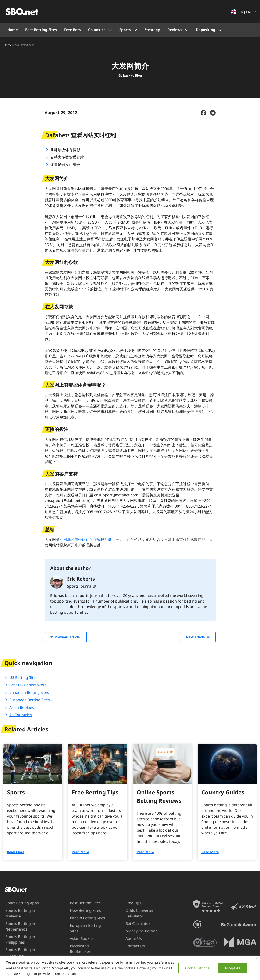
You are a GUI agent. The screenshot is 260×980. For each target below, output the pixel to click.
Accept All (232, 968)
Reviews (175, 30)
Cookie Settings (197, 968)
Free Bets (72, 30)
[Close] (257, 958)
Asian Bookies (22, 707)
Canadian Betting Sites (29, 692)
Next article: (196, 637)
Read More (16, 852)
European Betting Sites (30, 700)
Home (13, 30)
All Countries (21, 715)
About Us (129, 938)
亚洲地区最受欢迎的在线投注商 (86, 539)
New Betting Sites (81, 910)
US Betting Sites (23, 677)
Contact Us (131, 946)
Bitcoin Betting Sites (84, 918)
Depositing (206, 30)
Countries (97, 30)
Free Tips (129, 903)
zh (16, 45)
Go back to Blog (130, 75)
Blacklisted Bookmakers (77, 949)
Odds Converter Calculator (135, 913)
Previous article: (68, 637)
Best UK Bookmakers (28, 685)
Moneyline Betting (137, 931)
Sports (125, 30)
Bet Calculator (133, 924)
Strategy (152, 30)
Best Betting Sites (41, 30)
